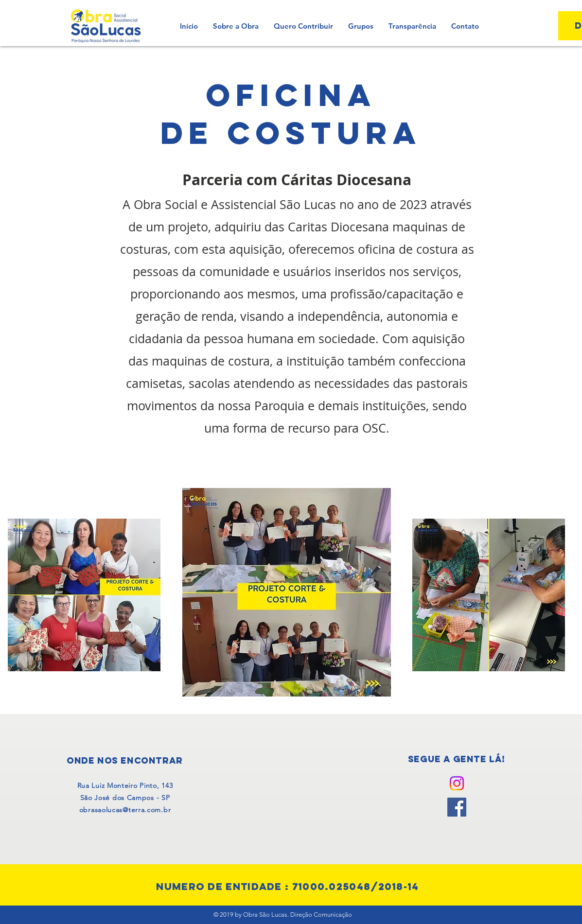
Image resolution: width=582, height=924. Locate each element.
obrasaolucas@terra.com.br (125, 810)
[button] (361, 26)
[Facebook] (457, 807)
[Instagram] (457, 783)
